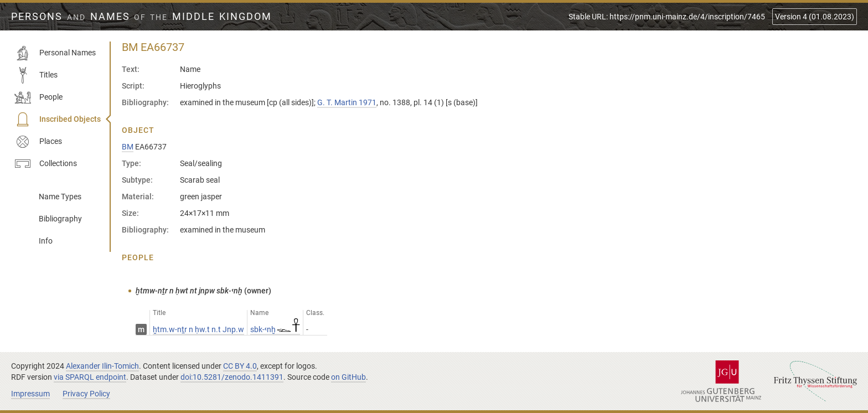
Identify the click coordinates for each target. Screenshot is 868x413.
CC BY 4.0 (240, 366)
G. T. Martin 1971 (347, 102)
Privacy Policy (86, 394)
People (38, 97)
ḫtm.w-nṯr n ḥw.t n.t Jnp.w (198, 329)
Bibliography (60, 219)
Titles (36, 75)
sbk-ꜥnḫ (275, 329)
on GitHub (348, 377)
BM (128, 147)
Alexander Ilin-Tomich (102, 366)
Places (38, 142)
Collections (46, 164)
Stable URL (667, 17)
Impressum (30, 394)
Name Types (60, 197)
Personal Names (55, 53)
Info (46, 241)
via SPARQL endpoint (90, 377)
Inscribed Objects (58, 120)
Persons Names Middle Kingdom (141, 17)
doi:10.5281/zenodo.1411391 (232, 377)
